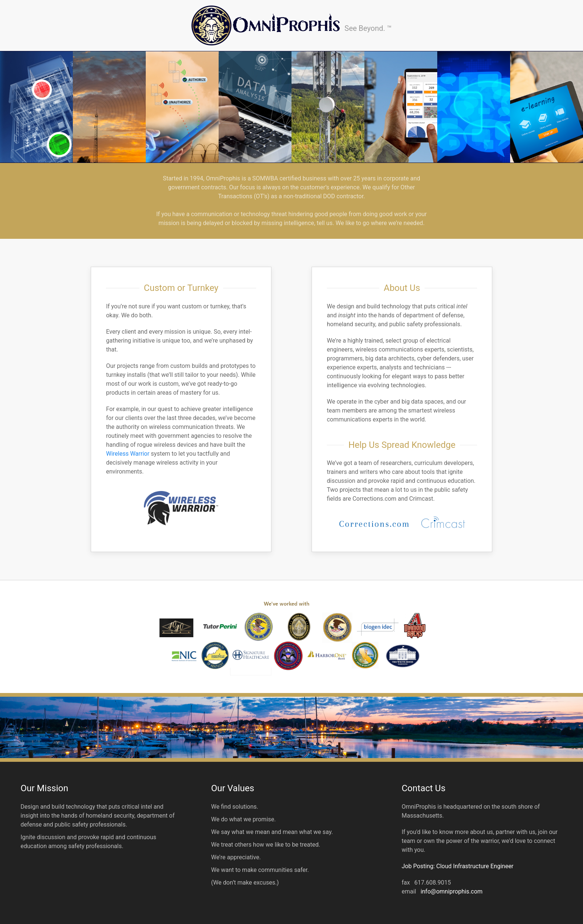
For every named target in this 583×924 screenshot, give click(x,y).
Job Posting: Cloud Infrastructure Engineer (458, 866)
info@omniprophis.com (452, 891)
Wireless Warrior (128, 454)
